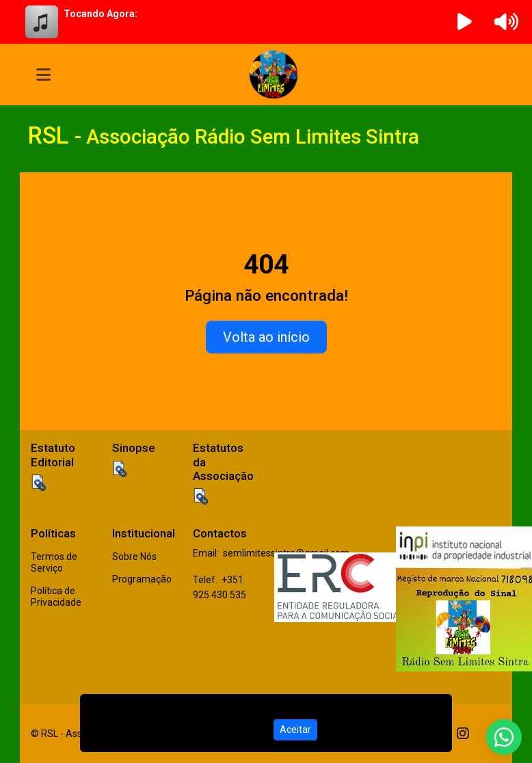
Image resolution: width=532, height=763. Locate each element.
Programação (142, 579)
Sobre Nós (134, 557)
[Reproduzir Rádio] (465, 22)
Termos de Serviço (54, 562)
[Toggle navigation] (43, 75)
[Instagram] (463, 734)
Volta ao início (266, 337)
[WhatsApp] (504, 737)
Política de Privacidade (56, 597)
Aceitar (295, 729)
